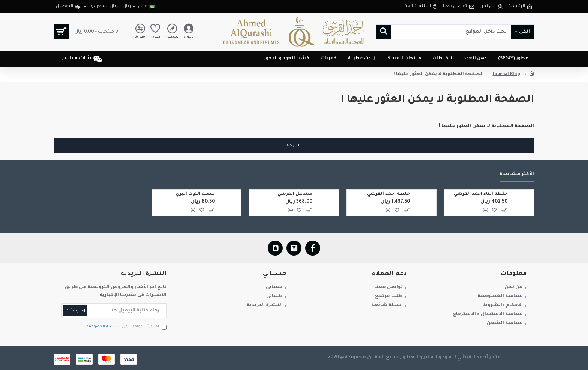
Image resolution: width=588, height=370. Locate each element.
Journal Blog (506, 74)
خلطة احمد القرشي (388, 194)
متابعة (294, 145)
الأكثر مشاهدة (517, 174)
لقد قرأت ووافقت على (126, 327)
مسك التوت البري (195, 194)
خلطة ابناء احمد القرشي (481, 194)
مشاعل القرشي (295, 194)
